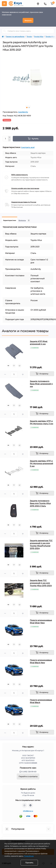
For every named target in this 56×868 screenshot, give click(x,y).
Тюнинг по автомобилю (15, 37)
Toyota (29, 37)
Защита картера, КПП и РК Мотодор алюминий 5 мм (41, 464)
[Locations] (38, 4)
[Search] (5, 31)
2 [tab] (29, 108)
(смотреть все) (28, 147)
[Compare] (20, 366)
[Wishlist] (14, 366)
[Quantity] (5, 139)
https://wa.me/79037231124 (24, 805)
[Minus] (9, 140)
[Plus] (9, 137)
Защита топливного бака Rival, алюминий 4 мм (41, 384)
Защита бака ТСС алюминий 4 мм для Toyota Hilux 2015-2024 (41, 583)
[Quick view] (8, 366)
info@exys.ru (28, 811)
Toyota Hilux (39, 37)
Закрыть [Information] (28, 20)
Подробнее (29, 856)
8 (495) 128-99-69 (29, 772)
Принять (29, 863)
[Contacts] (45, 4)
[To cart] (42, 374)
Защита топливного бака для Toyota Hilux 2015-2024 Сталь (40, 503)
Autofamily (23, 112)
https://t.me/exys (30, 805)
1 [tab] (27, 108)
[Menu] (4, 4)
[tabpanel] (28, 78)
